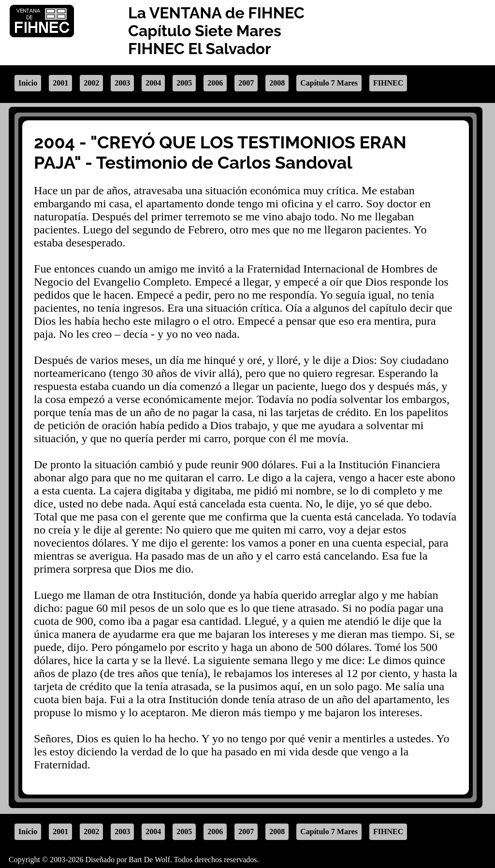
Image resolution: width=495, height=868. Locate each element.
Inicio (28, 83)
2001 (60, 83)
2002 (91, 83)
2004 (153, 83)
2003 (122, 83)
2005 (184, 83)
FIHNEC (388, 83)
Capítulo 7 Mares (329, 83)
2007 (246, 83)
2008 (277, 83)
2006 (215, 83)
